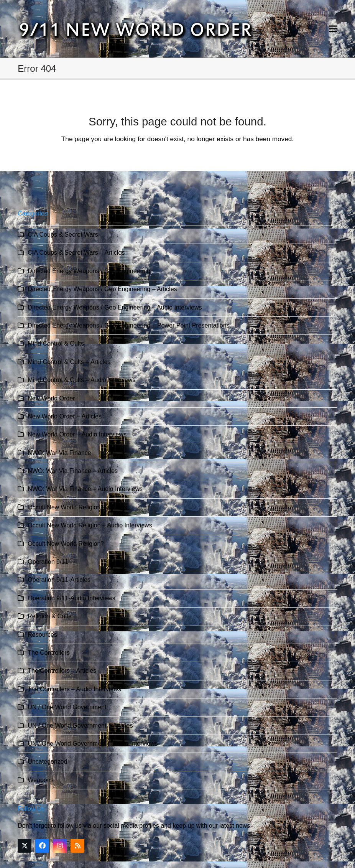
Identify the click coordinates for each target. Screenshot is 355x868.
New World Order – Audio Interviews (77, 434)
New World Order (51, 398)
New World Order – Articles (65, 416)
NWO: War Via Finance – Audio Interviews (85, 489)
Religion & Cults (49, 616)
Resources (42, 635)
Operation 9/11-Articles (59, 580)
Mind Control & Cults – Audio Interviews (81, 380)
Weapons (40, 780)
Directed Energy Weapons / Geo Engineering (89, 271)
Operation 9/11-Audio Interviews (71, 598)
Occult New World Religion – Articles (77, 507)
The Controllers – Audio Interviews (74, 689)
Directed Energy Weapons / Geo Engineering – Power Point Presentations (128, 325)
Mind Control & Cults (56, 343)
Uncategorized (47, 762)
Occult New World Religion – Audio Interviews (90, 525)
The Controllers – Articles (62, 671)
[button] (333, 29)
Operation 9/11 (48, 562)
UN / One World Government (67, 707)
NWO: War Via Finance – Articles (73, 471)
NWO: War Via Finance (59, 453)
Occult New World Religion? (66, 544)
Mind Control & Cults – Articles (69, 362)
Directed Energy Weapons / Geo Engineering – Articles (102, 289)
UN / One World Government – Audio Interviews (93, 744)
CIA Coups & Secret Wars (63, 235)
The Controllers (48, 653)
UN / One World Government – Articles (80, 726)
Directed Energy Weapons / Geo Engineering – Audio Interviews (115, 307)
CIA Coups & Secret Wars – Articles (76, 253)
